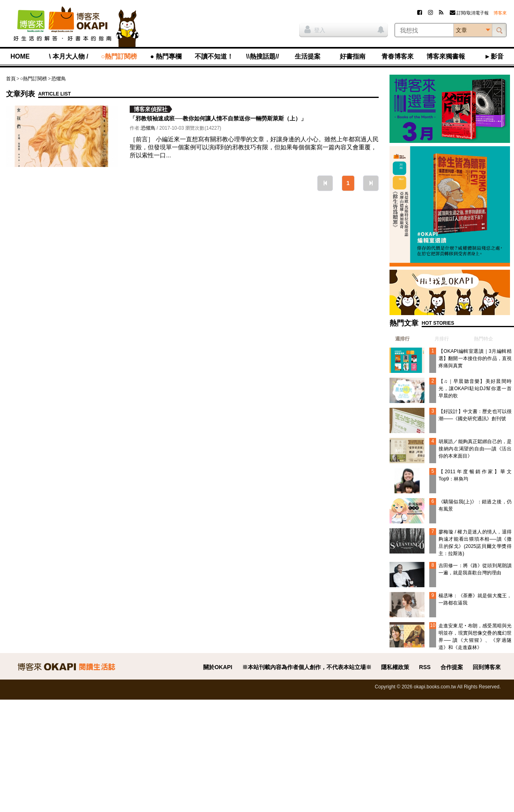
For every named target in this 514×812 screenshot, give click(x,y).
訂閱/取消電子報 (469, 13)
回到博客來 (487, 667)
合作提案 (452, 667)
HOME (20, 56)
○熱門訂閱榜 (119, 56)
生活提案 (308, 56)
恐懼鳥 (59, 79)
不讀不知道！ (214, 56)
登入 (315, 29)
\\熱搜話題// (263, 56)
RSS (425, 667)
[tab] (400, 339)
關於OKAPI (218, 667)
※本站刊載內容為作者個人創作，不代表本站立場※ (307, 667)
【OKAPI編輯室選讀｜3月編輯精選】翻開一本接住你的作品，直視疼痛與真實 (475, 358)
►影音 (494, 56)
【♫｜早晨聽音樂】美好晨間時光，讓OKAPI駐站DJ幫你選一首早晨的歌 (475, 389)
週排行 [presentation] (402, 339)
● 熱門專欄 (166, 56)
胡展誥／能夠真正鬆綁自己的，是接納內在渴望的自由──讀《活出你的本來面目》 (475, 449)
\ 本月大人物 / (69, 56)
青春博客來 (398, 56)
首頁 (11, 79)
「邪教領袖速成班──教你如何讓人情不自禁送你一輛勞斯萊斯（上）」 (218, 118)
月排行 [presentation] (442, 339)
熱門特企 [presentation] (483, 339)
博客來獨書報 (446, 56)
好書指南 (353, 56)
